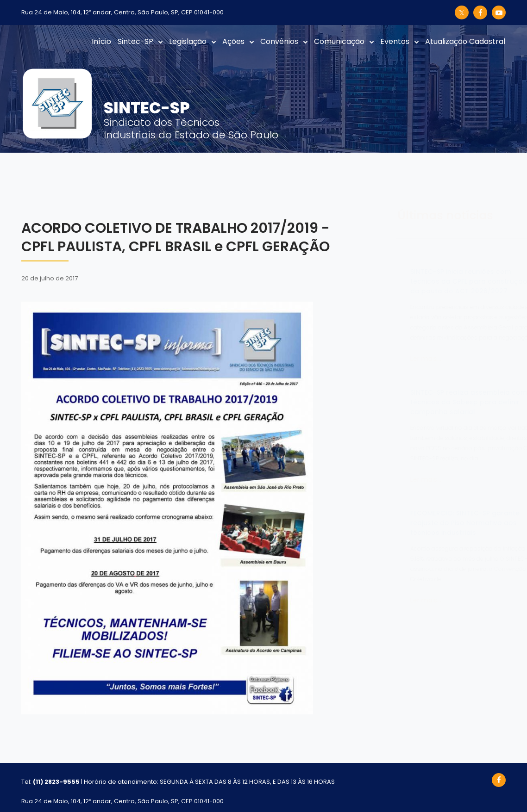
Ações (233, 41)
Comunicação (339, 41)
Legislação (188, 41)
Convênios (279, 41)
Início (101, 41)
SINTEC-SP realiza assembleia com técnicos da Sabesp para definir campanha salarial (423, 402)
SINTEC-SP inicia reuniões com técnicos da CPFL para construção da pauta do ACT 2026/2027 (423, 281)
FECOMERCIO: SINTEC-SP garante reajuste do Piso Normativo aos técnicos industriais (419, 523)
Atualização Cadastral (465, 41)
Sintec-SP (135, 41)
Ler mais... (380, 359)
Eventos (395, 41)
